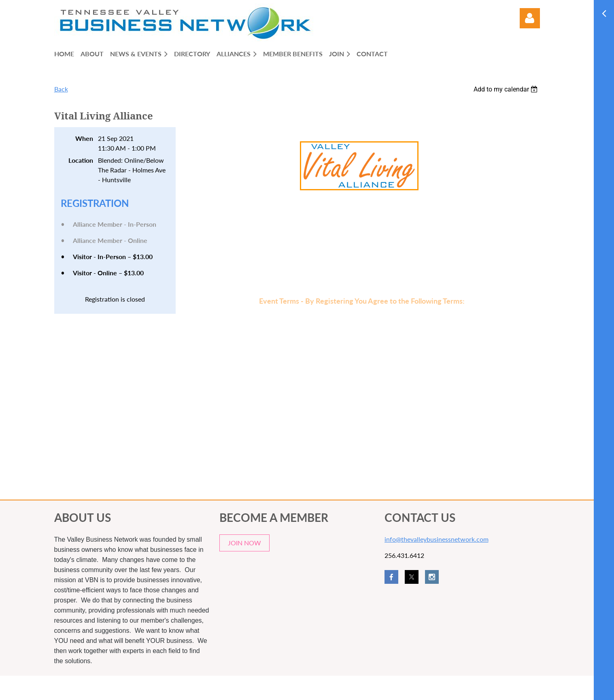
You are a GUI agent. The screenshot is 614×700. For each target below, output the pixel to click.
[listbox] (507, 89)
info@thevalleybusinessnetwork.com (437, 539)
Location (81, 160)
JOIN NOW (244, 543)
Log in (530, 18)
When (84, 138)
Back (61, 89)
